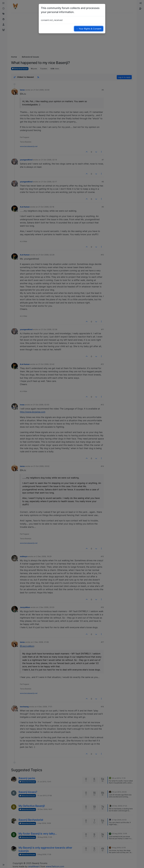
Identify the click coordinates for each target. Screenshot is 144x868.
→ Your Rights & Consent (89, 29)
